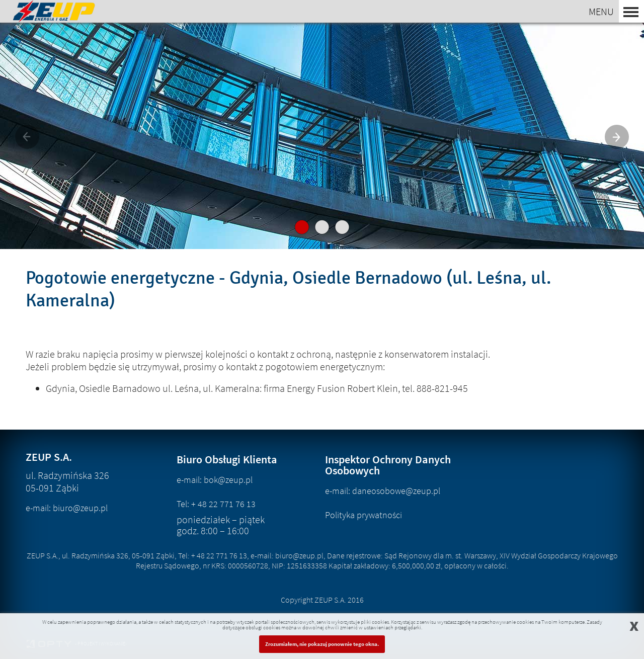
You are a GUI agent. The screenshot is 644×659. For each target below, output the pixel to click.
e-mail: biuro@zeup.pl (67, 508)
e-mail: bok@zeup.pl (215, 480)
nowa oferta (322, 173)
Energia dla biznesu (324, 135)
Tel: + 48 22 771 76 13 (216, 504)
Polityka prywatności (364, 515)
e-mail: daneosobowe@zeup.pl (383, 491)
